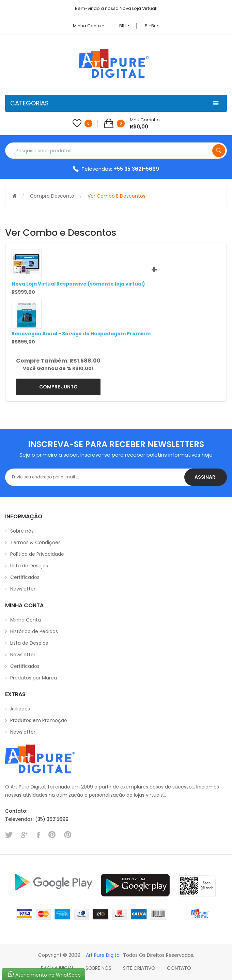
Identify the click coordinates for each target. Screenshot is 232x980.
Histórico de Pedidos (34, 631)
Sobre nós (22, 531)
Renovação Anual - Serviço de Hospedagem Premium (81, 334)
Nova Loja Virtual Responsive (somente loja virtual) (78, 284)
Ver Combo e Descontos (117, 196)
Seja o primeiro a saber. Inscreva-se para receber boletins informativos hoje (116, 455)
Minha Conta (26, 620)
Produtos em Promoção (39, 720)
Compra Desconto (52, 196)
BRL (125, 26)
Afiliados (20, 709)
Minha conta (89, 26)
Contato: (16, 811)
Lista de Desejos (29, 566)
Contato (179, 968)
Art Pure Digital (103, 955)
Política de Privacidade (37, 554)
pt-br (152, 26)
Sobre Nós (98, 968)
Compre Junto (58, 387)
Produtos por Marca (34, 678)
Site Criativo (139, 968)
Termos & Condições (35, 542)
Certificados (25, 577)
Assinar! (206, 477)
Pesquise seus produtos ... (219, 151)
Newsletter (23, 589)
